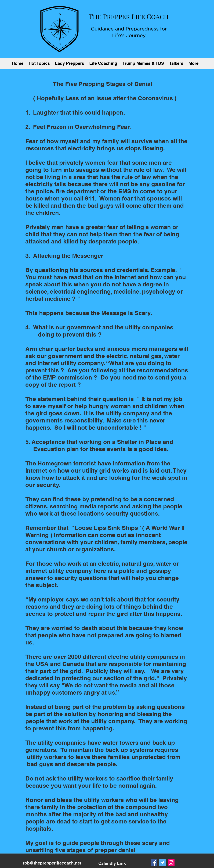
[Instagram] (171, 863)
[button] (39, 63)
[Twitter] (163, 863)
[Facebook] (154, 863)
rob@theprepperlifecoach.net (52, 863)
